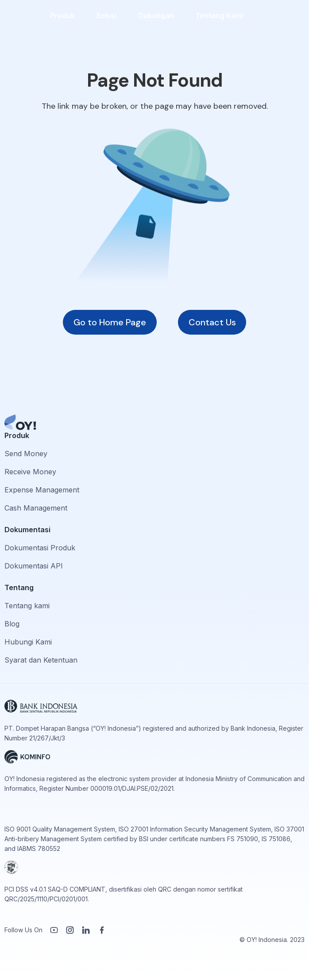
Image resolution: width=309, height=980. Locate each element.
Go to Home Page (110, 322)
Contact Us (212, 322)
